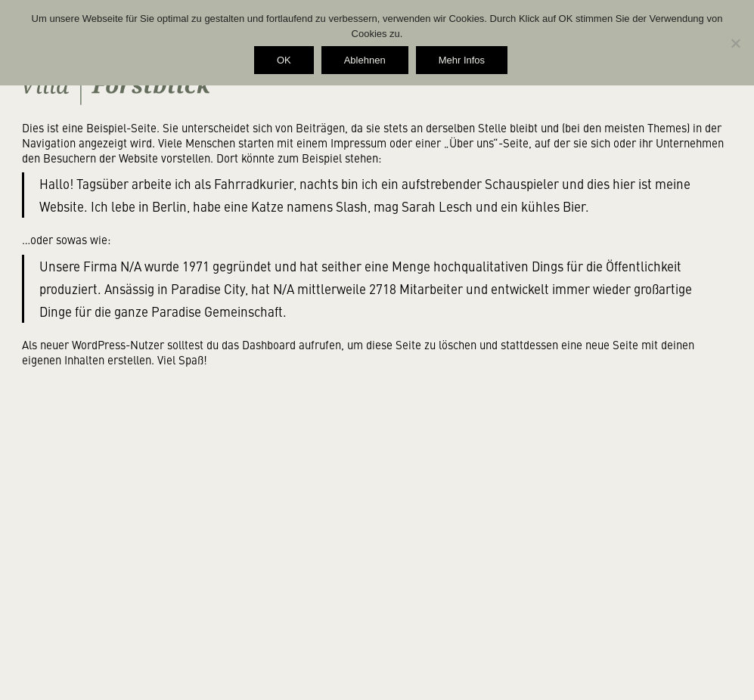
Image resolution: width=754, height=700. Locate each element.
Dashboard (269, 344)
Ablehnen (365, 60)
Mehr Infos (462, 60)
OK (284, 60)
